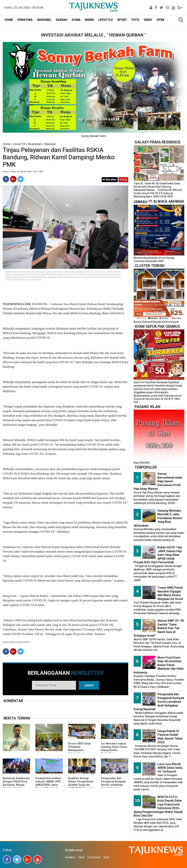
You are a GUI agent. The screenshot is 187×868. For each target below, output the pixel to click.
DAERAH (62, 20)
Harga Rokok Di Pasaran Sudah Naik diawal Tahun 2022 (170, 737)
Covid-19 (19, 144)
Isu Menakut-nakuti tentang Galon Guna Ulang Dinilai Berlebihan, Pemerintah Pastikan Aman (115, 752)
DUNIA (76, 20)
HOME (9, 20)
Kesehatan (35, 144)
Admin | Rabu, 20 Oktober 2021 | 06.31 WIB (23, 172)
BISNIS (89, 20)
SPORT (122, 20)
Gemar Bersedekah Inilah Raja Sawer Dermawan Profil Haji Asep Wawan (158, 481)
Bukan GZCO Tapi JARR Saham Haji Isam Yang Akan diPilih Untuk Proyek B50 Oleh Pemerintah (158, 555)
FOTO (135, 20)
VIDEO (148, 20)
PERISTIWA (25, 20)
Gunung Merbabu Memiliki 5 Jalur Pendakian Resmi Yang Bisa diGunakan (158, 518)
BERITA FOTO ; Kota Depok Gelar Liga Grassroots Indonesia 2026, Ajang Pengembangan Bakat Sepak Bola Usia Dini (158, 806)
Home (7, 144)
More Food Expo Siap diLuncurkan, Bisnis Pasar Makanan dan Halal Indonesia (159, 665)
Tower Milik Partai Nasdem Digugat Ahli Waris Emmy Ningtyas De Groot (170, 593)
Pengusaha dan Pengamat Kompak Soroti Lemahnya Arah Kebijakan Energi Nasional (113, 785)
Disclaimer (94, 857)
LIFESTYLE (106, 20)
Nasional (50, 144)
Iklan (107, 857)
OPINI (160, 20)
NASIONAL (44, 20)
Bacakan (110, 180)
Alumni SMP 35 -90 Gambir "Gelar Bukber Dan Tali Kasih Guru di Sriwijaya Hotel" (159, 628)
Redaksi (70, 857)
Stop (123, 180)
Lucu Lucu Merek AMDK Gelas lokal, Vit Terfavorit (170, 768)
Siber (81, 857)
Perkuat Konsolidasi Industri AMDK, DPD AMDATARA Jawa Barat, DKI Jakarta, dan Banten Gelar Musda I (48, 786)
